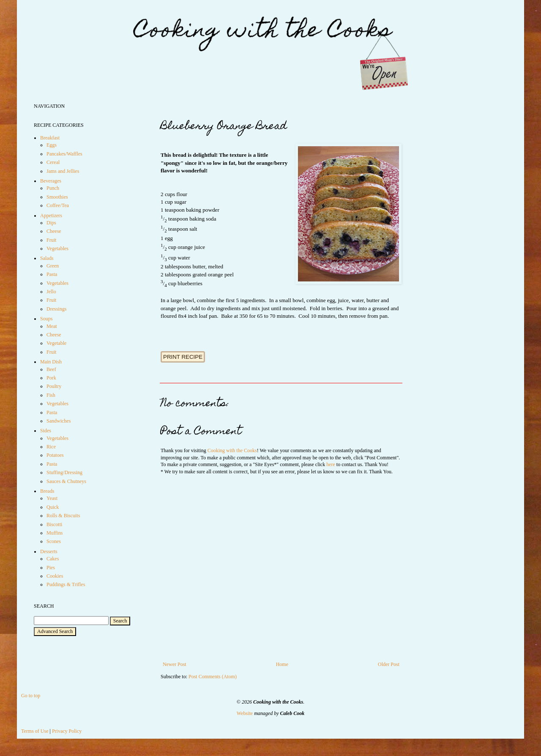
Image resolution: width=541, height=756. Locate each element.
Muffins (55, 533)
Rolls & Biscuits (63, 516)
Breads (47, 491)
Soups (46, 319)
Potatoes (55, 455)
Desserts (49, 551)
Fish (51, 395)
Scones (54, 541)
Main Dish (51, 362)
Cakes (53, 559)
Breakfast (50, 138)
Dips (51, 223)
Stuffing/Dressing (64, 472)
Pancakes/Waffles (64, 154)
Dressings (56, 309)
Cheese (54, 231)
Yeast (52, 498)
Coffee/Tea (58, 205)
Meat (52, 326)
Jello (51, 292)
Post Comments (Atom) (213, 677)
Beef (51, 369)
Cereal (53, 162)
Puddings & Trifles (66, 584)
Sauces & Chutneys (66, 481)
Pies (51, 568)
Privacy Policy (67, 731)
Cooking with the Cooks (232, 450)
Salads (47, 258)
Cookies (55, 576)
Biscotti (54, 524)
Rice (51, 447)
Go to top (31, 696)
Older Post (389, 664)
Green (53, 266)
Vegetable (56, 343)
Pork (51, 378)
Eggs (52, 145)
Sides (46, 431)
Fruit (51, 240)
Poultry (54, 386)
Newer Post (175, 664)
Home (282, 664)
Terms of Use (35, 731)
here (331, 464)
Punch (53, 188)
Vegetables (57, 248)
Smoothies (57, 197)
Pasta (52, 274)
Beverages (51, 181)
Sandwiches (59, 421)
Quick (53, 507)
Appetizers (51, 216)
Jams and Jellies (63, 171)
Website (245, 713)
